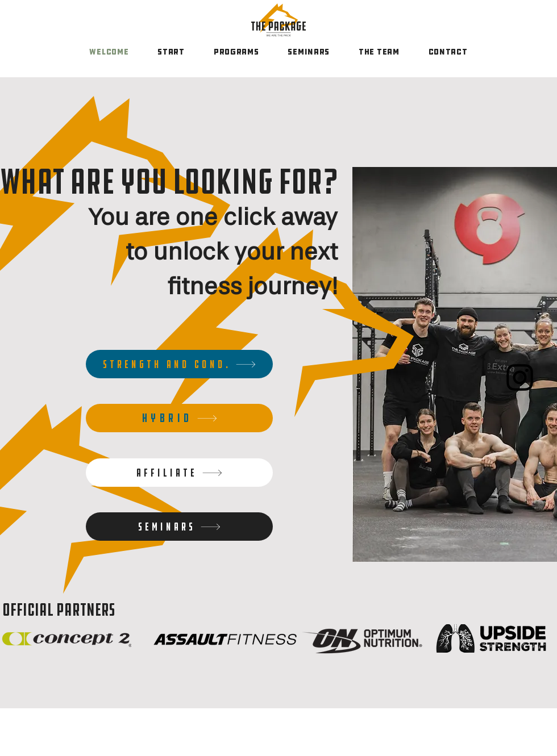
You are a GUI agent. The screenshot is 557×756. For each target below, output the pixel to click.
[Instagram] (520, 377)
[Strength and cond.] (179, 364)
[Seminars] (179, 527)
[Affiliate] (179, 473)
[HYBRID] (179, 418)
